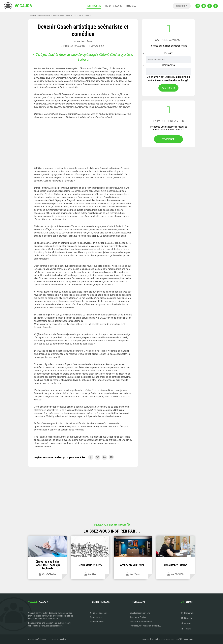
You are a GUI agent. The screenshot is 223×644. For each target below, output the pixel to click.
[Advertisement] (83, 143)
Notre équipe (96, 617)
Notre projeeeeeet (98, 613)
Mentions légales (59, 639)
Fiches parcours (114, 6)
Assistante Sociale (138, 617)
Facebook (187, 624)
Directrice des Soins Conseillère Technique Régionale (48, 565)
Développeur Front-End (140, 613)
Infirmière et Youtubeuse (141, 622)
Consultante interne (176, 565)
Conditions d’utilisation (37, 639)
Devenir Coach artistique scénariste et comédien (72, 16)
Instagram (188, 613)
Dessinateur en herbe (90, 565)
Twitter (186, 629)
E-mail (168, 53)
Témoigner (168, 139)
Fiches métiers (94, 6)
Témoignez (131, 6)
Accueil (33, 16)
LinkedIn (187, 618)
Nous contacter (97, 622)
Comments (168, 65)
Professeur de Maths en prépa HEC (145, 626)
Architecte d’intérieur (133, 565)
